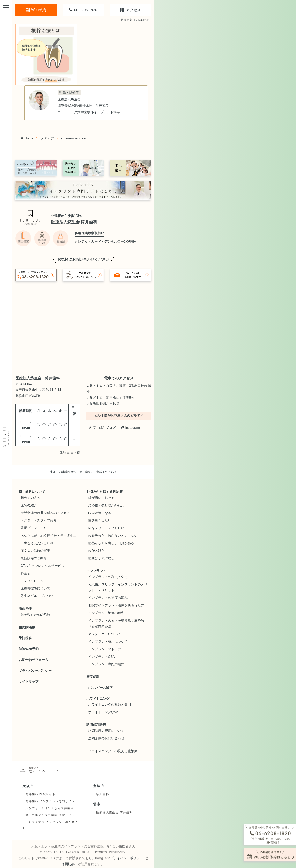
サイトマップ (29, 682)
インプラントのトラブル (106, 649)
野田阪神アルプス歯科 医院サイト (50, 815)
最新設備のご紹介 (34, 558)
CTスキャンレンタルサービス (42, 566)
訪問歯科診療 (96, 725)
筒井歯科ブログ (102, 428)
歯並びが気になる (101, 558)
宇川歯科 (103, 794)
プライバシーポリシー (35, 671)
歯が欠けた (96, 550)
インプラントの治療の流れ (108, 598)
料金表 (25, 573)
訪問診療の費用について (106, 731)
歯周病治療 (27, 627)
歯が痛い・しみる (101, 498)
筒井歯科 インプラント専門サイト (50, 801)
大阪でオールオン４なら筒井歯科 (50, 808)
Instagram (131, 428)
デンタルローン (32, 581)
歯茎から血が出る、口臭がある (111, 543)
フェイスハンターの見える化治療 (113, 751)
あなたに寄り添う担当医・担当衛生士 (49, 535)
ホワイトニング (98, 699)
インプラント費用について (108, 641)
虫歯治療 (25, 609)
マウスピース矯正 (99, 688)
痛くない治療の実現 (35, 550)
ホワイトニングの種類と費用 (110, 705)
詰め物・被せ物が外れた (106, 505)
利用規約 (69, 864)
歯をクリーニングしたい (106, 528)
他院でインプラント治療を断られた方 (116, 605)
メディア (47, 138)
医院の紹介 (29, 505)
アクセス (130, 10)
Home (27, 138)
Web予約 (36, 10)
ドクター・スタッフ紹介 (39, 520)
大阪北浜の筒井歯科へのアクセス (45, 513)
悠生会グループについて (39, 596)
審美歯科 (93, 677)
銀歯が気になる (100, 513)
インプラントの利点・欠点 (108, 577)
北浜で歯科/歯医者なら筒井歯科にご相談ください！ (83, 472)
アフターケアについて (105, 634)
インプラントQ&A (102, 657)
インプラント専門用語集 (106, 664)
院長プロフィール (34, 528)
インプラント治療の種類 (106, 613)
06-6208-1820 (83, 10)
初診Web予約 (29, 649)
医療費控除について (35, 588)
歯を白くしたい (100, 520)
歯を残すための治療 (35, 615)
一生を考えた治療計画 (37, 543)
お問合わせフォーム (34, 660)
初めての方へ (30, 498)
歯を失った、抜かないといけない (113, 535)
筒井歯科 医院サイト (40, 794)
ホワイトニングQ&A (103, 712)
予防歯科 (25, 638)
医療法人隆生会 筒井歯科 (114, 812)
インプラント (96, 571)
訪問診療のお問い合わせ (106, 738)
